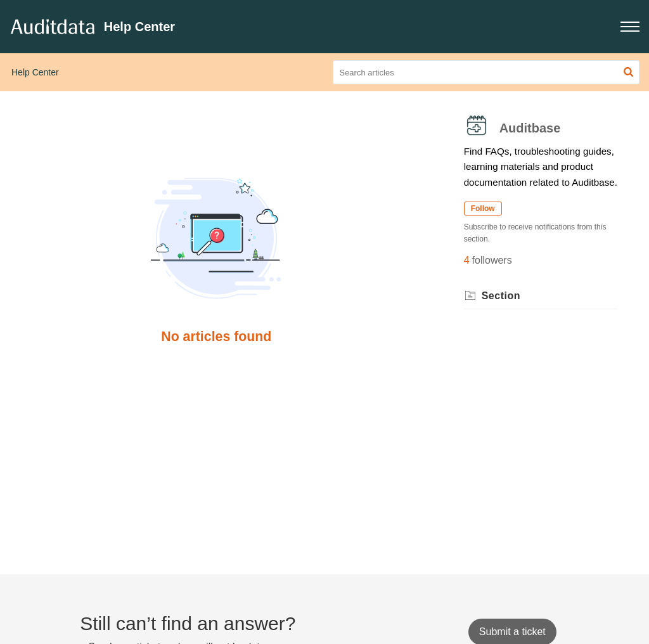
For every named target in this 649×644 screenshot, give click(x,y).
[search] (486, 72)
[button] (630, 27)
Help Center (35, 72)
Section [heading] (501, 296)
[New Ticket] (512, 632)
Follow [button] (483, 209)
